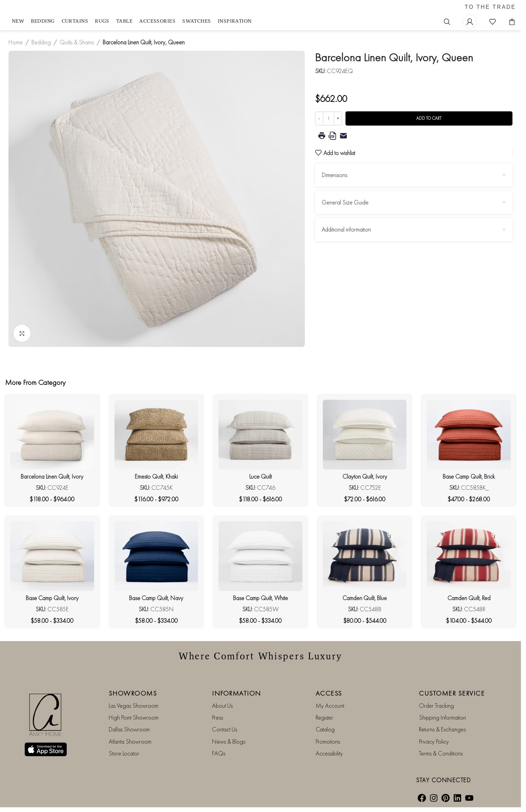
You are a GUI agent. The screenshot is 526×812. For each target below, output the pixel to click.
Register (324, 717)
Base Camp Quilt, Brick (469, 476)
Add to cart (429, 118)
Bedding (41, 42)
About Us (222, 706)
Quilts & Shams (77, 42)
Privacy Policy (434, 741)
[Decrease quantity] (319, 118)
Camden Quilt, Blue (365, 598)
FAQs (219, 753)
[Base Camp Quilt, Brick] (469, 435)
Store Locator (124, 753)
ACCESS (329, 693)
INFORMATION (237, 693)
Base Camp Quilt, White (260, 598)
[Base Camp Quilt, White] (260, 556)
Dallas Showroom (129, 729)
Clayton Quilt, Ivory (365, 476)
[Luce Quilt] (260, 435)
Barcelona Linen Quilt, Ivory (52, 476)
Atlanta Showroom (130, 741)
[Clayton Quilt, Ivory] (365, 435)
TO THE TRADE (490, 7)
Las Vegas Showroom (133, 706)
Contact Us (225, 729)
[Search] (447, 22)
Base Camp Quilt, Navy (156, 598)
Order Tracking (436, 706)
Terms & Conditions (441, 753)
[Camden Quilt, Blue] (365, 556)
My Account (330, 706)
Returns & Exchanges (442, 729)
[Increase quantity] (338, 118)
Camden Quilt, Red (469, 598)
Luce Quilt (260, 476)
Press (217, 717)
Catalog (325, 729)
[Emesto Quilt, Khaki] (156, 435)
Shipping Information (443, 717)
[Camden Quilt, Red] (469, 556)
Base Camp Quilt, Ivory (52, 598)
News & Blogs (229, 741)
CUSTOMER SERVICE (452, 693)
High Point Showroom (134, 717)
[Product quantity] (329, 118)
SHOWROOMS (133, 693)
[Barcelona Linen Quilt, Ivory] (52, 435)
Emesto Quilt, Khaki (156, 476)
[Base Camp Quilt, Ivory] (52, 556)
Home (16, 42)
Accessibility (329, 753)
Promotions (328, 741)
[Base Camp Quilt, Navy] (156, 556)
